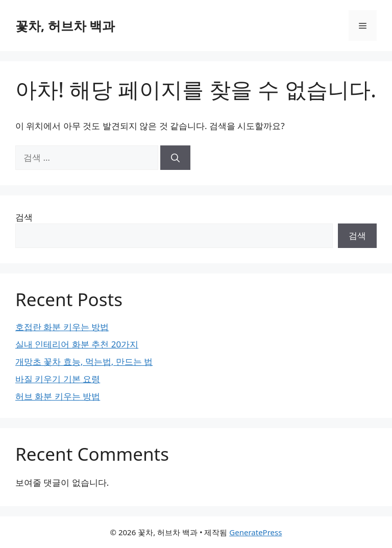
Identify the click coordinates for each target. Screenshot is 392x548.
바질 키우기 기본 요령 (58, 379)
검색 (24, 217)
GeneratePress (255, 532)
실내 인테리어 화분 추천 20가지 (77, 344)
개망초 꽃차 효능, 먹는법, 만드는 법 (84, 362)
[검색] (175, 158)
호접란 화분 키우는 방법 (62, 327)
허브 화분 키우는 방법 (58, 396)
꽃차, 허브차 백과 (65, 26)
